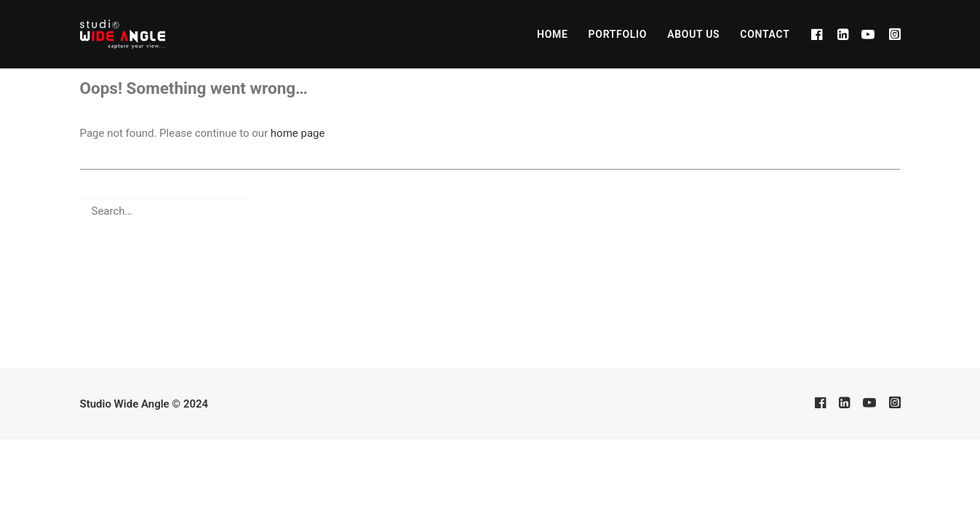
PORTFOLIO (618, 34)
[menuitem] (553, 34)
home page (298, 133)
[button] (819, 34)
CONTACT (765, 34)
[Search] (490, 211)
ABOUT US (693, 34)
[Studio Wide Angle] (123, 34)
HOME (553, 34)
